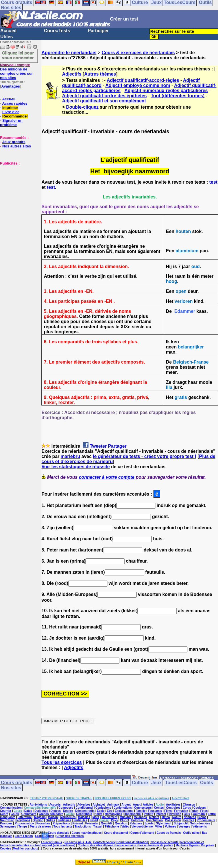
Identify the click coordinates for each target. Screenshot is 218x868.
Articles (148, 805)
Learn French (24, 836)
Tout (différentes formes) (178, 96)
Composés (66, 808)
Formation (181, 811)
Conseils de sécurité (165, 842)
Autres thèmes (100, 74)
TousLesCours (181, 783)
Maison (53, 817)
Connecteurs (143, 808)
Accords (55, 805)
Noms (202, 817)
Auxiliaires (173, 805)
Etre (110, 811)
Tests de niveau (40, 827)
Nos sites (11, 8)
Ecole (101, 811)
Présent (78, 823)
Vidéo (125, 827)
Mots (96, 817)
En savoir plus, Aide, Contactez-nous (90, 842)
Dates (28, 811)
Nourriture (7, 820)
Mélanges (140, 817)
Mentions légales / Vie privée (195, 845)
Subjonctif (181, 823)
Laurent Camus (52, 842)
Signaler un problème (11, 123)
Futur (194, 811)
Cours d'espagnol (116, 833)
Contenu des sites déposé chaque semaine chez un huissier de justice (126, 845)
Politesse (137, 820)
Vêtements (200, 827)
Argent (126, 805)
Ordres (50, 820)
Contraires (173, 808)
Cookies (6, 848)
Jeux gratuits (14, 142)
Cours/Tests (57, 31)
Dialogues (41, 811)
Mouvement (109, 817)
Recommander (15, 116)
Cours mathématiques (87, 833)
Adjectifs (72, 74)
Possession (173, 820)
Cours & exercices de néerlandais (138, 53)
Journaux (199, 814)
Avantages (10, 86)
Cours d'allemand (142, 833)
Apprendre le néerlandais (69, 53)
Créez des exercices (70, 836)
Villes (159, 827)
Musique (126, 817)
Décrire (68, 811)
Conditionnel (84, 808)
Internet (161, 814)
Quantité (107, 823)
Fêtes (204, 811)
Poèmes (189, 820)
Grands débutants (51, 814)
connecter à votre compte (107, 477)
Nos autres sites (17, 146)
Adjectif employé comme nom (138, 85)
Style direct (164, 823)
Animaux (113, 805)
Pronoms (6, 823)
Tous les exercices (62, 762)
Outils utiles (191, 833)
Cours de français (169, 833)
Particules (80, 820)
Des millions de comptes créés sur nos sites (16, 71)
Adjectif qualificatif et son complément (104, 101)
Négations (23, 820)
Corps (187, 808)
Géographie (84, 814)
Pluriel (124, 820)
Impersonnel (133, 814)
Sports (149, 823)
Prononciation (24, 823)
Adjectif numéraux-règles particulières (166, 91)
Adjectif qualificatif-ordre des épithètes (104, 96)
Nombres (190, 817)
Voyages (184, 827)
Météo (166, 817)
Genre (4, 814)
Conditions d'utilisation (132, 842)
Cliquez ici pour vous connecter (18, 55)
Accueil (8, 31)
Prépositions (62, 823)
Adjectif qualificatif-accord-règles (143, 80)
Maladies (84, 817)
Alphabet (99, 805)
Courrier (6, 811)
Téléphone (112, 827)
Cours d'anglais (59, 833)
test (213, 182)
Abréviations (38, 805)
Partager (117, 446)
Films (168, 811)
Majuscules (68, 817)
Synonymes (8, 827)
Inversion (175, 814)
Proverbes (43, 823)
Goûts (15, 814)
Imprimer (10, 108)
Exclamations (124, 811)
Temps (23, 827)
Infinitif (148, 814)
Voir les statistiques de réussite (76, 467)
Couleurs (200, 808)
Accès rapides (15, 103)
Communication (11, 808)
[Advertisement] (17, 194)
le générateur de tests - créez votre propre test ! (145, 456)
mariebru (70, 456)
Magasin (40, 817)
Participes (64, 820)
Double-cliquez (82, 107)
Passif (94, 820)
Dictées (56, 811)
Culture (140, 783)
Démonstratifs (85, 811)
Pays (114, 820)
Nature (177, 817)
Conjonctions (123, 808)
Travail (98, 827)
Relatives (136, 823)
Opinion (38, 820)
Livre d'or (11, 112)
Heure (98, 814)
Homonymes (113, 814)
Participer (98, 31)
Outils (206, 783)
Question (121, 823)
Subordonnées (200, 823)
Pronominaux (206, 820)
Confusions (103, 808)
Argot (137, 805)
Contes (159, 808)
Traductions (83, 827)
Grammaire (29, 814)
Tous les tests (63, 827)
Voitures (170, 827)
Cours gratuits (16, 783)
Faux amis (155, 811)
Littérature (25, 817)
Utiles (7, 37)
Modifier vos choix (25, 848)
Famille (141, 811)
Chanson (189, 805)
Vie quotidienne (142, 827)
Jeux (156, 783)
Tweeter (98, 446)
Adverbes (84, 805)
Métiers (154, 817)
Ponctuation (155, 820)
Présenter (92, 823)
